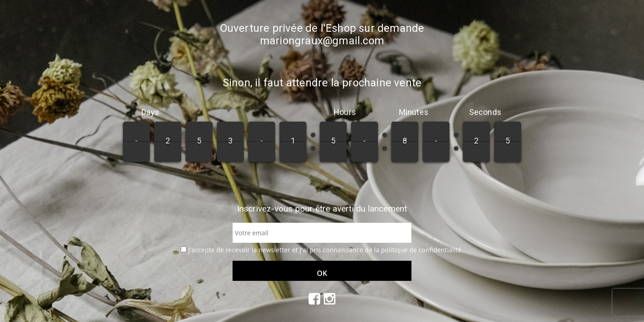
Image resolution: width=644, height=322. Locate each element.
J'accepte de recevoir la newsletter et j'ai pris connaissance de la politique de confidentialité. (326, 250)
